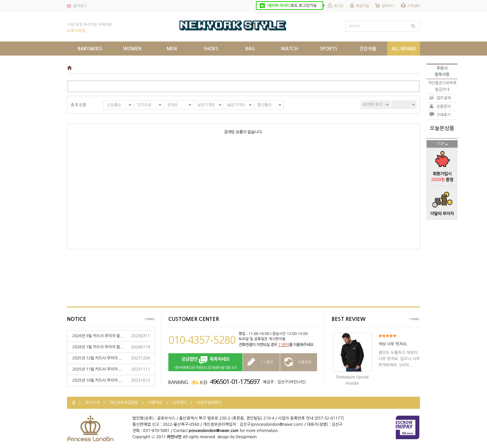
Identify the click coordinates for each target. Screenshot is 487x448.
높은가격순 (236, 105)
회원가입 (362, 6)
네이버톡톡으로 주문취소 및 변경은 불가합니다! (205, 363)
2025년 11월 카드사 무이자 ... (97, 369)
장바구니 (388, 6)
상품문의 (444, 107)
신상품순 (114, 105)
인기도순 (144, 105)
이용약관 (155, 403)
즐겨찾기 (80, 6)
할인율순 (264, 105)
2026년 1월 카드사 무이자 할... (98, 347)
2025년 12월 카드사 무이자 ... (97, 358)
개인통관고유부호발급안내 (442, 86)
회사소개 (92, 403)
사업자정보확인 (209, 403)
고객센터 (413, 6)
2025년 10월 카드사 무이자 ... (97, 380)
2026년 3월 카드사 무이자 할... (98, 336)
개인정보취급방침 (124, 403)
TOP (440, 144)
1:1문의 (283, 345)
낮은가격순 (206, 105)
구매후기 (444, 115)
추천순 (172, 105)
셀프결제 (444, 98)
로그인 (339, 6)
